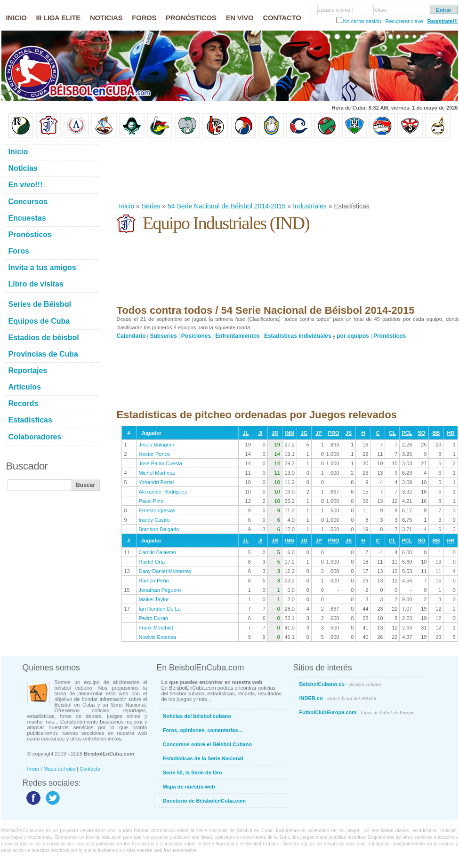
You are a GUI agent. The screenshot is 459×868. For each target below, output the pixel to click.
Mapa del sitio (59, 769)
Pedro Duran (153, 618)
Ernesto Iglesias (157, 510)
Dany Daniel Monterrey (165, 571)
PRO (334, 433)
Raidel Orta (152, 562)
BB (436, 433)
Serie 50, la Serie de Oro (193, 772)
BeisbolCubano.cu (340, 684)
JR (275, 433)
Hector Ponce (155, 454)
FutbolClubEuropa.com (357, 712)
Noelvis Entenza (158, 637)
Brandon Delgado (159, 529)
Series (151, 206)
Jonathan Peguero (160, 590)
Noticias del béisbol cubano (197, 716)
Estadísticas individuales (298, 336)
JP (318, 433)
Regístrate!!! (443, 21)
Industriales (310, 206)
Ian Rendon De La (160, 609)
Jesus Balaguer (157, 445)
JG (304, 433)
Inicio (127, 206)
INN (289, 433)
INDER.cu (338, 698)
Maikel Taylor (154, 599)
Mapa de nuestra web (189, 787)
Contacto (90, 769)
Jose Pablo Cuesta (161, 463)
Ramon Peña (154, 581)
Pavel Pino (151, 501)
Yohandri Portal (157, 482)
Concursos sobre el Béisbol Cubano (207, 744)
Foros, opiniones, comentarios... (203, 730)
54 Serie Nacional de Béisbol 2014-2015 (227, 206)
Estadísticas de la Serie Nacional (203, 758)
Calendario (131, 336)
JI (260, 433)
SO (421, 433)
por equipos (353, 336)
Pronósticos (390, 336)
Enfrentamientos (238, 336)
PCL (407, 433)
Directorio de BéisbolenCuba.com (205, 801)
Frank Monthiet (156, 628)
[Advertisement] (147, 170)
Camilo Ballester (158, 552)
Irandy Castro (154, 520)
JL (246, 433)
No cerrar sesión (362, 21)
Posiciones (196, 336)
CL (392, 433)
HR (451, 433)
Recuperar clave (404, 21)
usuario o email (335, 10)
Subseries (164, 336)
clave (381, 10)
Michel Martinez (157, 473)
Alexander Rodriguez (163, 492)
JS (349, 433)
